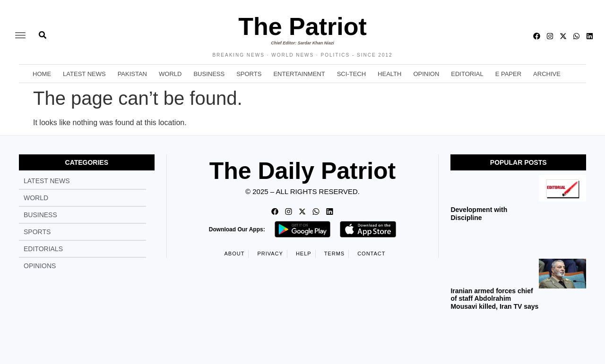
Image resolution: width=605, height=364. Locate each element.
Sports (249, 74)
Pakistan (132, 74)
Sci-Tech (351, 74)
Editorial (467, 74)
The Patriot (302, 26)
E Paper (508, 74)
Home (42, 74)
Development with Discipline (479, 214)
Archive (547, 74)
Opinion (426, 74)
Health (389, 74)
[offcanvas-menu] (20, 36)
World (170, 74)
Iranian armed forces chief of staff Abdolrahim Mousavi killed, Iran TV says (494, 299)
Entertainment (299, 74)
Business (209, 74)
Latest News (84, 74)
